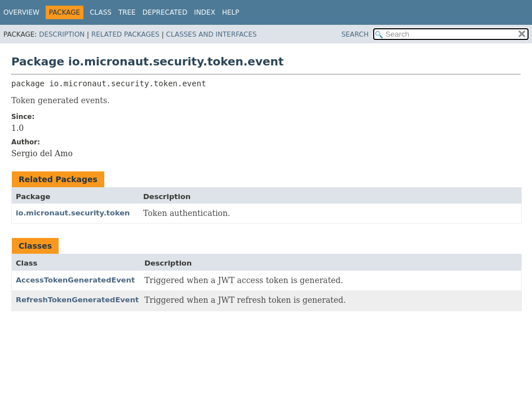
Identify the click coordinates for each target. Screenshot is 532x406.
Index (205, 12)
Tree (127, 12)
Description (62, 34)
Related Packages (125, 34)
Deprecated (165, 12)
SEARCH (355, 34)
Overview (21, 12)
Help (231, 12)
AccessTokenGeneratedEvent (75, 280)
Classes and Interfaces (212, 34)
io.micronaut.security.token (73, 213)
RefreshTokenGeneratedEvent (77, 300)
